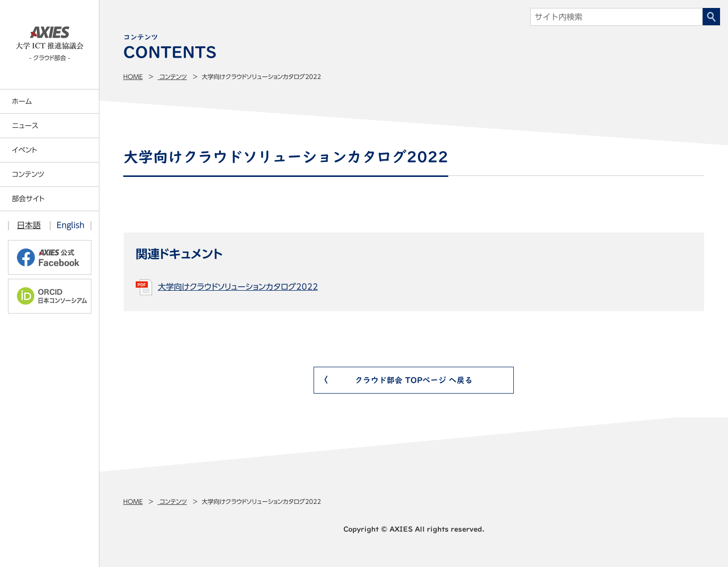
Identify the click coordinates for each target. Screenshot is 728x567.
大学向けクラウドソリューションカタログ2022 (238, 287)
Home (133, 77)
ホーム (22, 101)
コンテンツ (172, 77)
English (71, 225)
